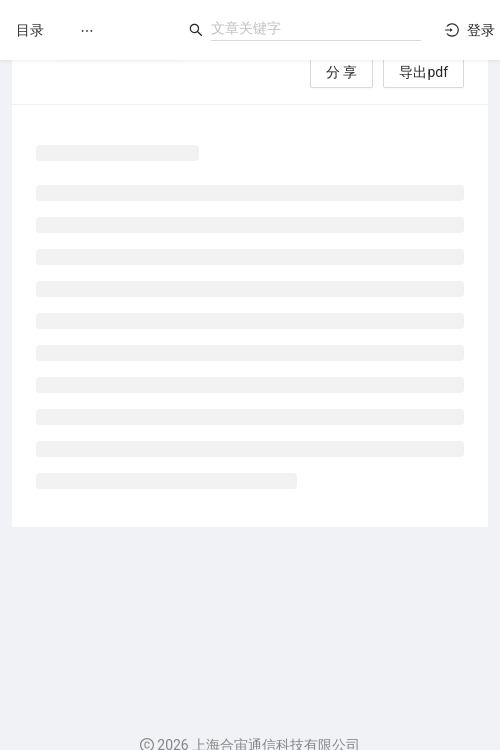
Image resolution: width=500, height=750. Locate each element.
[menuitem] (87, 31)
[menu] (118, 30)
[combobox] (316, 28)
